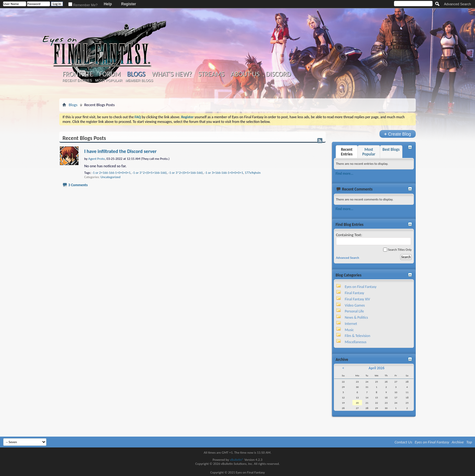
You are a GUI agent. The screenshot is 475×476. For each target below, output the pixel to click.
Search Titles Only (397, 250)
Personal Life (354, 311)
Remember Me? (83, 5)
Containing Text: (374, 239)
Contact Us (403, 442)
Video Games (355, 305)
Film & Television (357, 336)
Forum (110, 74)
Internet (351, 324)
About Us (245, 74)
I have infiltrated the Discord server (120, 151)
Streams (211, 74)
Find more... (345, 173)
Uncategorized (110, 177)
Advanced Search (457, 4)
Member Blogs (139, 80)
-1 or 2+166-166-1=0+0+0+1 (111, 173)
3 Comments (78, 185)
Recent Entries (77, 80)
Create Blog (398, 134)
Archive (458, 442)
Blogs (136, 74)
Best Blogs (391, 149)
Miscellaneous (356, 342)
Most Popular (109, 80)
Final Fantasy (354, 293)
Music (349, 330)
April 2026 (376, 368)
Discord (278, 74)
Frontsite (78, 74)
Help (108, 4)
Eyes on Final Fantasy (361, 287)
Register (128, 4)
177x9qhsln (253, 173)
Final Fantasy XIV (357, 299)
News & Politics (356, 317)
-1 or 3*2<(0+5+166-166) (185, 173)
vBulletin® (237, 460)
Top (469, 442)
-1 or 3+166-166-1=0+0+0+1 (224, 173)
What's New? (172, 74)
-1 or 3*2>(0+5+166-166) (149, 173)
